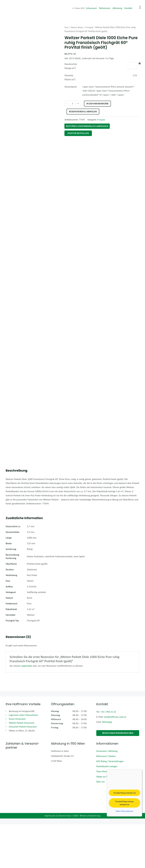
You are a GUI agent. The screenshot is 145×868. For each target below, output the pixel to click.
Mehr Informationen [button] (124, 855)
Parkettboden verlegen (107, 810)
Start (67, 27)
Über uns (101, 825)
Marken (113, 800)
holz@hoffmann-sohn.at (116, 761)
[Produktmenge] (73, 104)
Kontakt (128, 8)
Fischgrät (91, 27)
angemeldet (27, 710)
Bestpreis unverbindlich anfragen (88, 126)
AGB (76, 859)
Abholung (117, 8)
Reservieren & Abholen (103, 111)
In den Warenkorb (98, 104)
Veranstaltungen (117, 805)
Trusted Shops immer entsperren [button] (124, 847)
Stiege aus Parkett (105, 820)
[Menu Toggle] (140, 7)
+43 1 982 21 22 (109, 756)
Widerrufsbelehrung (90, 859)
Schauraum (91, 8)
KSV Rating (102, 805)
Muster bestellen (79, 133)
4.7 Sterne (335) (78, 8)
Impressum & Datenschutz (58, 859)
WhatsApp (107, 766)
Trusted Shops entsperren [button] (125, 837)
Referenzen (105, 8)
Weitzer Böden (78, 27)
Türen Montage (104, 815)
